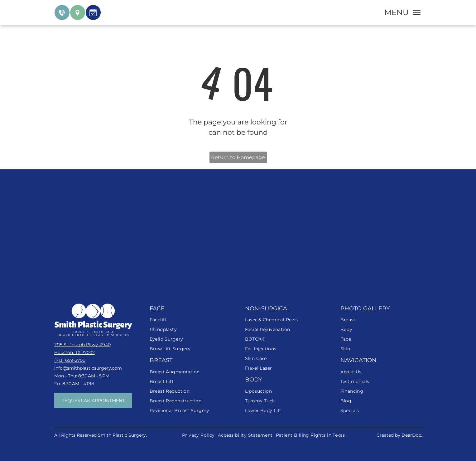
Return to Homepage (238, 157)
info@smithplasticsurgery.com (88, 368)
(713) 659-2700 (70, 360)
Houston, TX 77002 (75, 352)
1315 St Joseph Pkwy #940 (82, 345)
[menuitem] (190, 320)
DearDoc (411, 435)
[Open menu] (417, 12)
